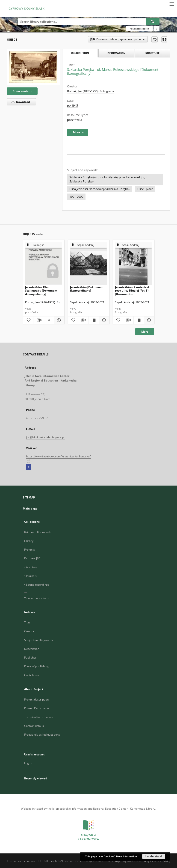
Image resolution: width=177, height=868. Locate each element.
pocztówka (75, 120)
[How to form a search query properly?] (156, 29)
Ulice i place (145, 189)
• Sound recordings (37, 585)
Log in (28, 763)
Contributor (32, 675)
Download (20, 102)
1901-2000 (76, 197)
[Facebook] (29, 467)
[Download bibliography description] (39, 320)
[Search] (153, 21)
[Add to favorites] (155, 39)
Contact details (34, 726)
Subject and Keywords (38, 640)
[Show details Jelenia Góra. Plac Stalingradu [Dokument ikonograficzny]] (58, 320)
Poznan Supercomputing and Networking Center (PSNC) (131, 861)
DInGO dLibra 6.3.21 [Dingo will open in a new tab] (50, 861)
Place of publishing (36, 666)
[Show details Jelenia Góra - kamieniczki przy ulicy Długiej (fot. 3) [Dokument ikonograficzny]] (148, 320)
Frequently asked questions (42, 735)
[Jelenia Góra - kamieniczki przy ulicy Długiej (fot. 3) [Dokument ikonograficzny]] (133, 264)
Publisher (30, 658)
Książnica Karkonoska (38, 532)
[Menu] (172, 4)
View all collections (36, 598)
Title (27, 622)
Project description (36, 699)
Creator (29, 631)
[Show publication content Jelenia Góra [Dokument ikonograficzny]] (94, 320)
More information (127, 856)
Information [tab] (116, 53)
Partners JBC (32, 558)
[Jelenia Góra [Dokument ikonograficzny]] (88, 264)
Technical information (38, 717)
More (145, 332)
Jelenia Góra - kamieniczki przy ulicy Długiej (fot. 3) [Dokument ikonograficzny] (133, 291)
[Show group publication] (44, 245)
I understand (154, 856)
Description (32, 649)
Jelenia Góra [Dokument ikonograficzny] (86, 289)
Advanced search (139, 29)
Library (29, 541)
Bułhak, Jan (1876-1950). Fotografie (91, 91)
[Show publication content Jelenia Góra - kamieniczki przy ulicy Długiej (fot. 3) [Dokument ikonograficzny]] (139, 320)
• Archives (31, 567)
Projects (29, 550)
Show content (22, 91)
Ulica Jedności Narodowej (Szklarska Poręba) (99, 189)
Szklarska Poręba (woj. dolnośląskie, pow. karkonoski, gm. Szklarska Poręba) (109, 179)
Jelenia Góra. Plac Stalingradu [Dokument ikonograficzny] (41, 291)
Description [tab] (80, 53)
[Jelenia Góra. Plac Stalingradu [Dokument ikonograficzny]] (44, 264)
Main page (30, 509)
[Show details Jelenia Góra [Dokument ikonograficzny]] (103, 320)
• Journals (30, 576)
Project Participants (37, 708)
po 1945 (72, 106)
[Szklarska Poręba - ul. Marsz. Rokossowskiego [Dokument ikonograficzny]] (33, 67)
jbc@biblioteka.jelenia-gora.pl (45, 437)
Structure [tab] (152, 53)
